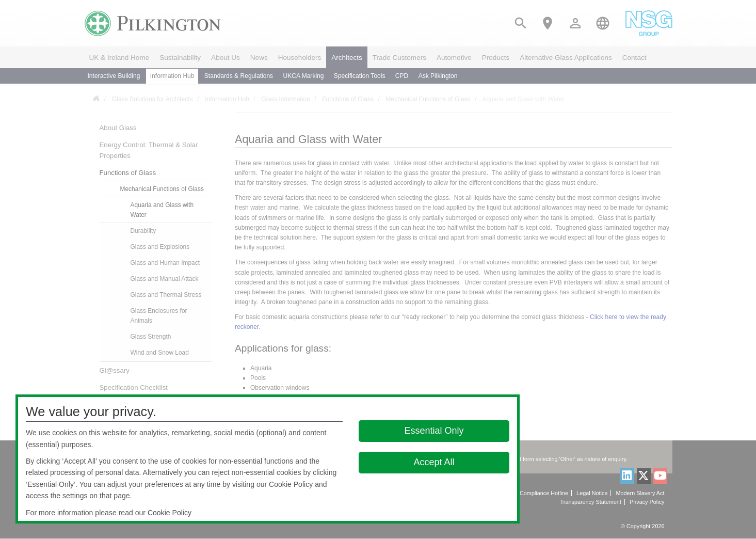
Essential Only (434, 431)
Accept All (434, 462)
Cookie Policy (170, 513)
